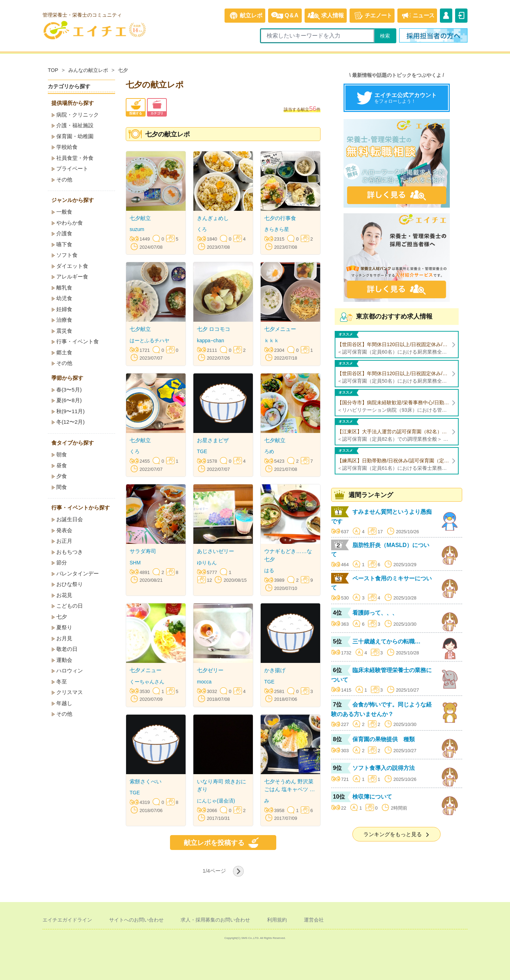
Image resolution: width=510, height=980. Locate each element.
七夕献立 (140, 218)
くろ (202, 229)
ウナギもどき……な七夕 (288, 555)
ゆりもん (207, 563)
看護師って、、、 (375, 613)
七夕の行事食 (280, 218)
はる (269, 570)
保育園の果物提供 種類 (384, 739)
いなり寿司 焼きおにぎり (222, 785)
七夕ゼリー (210, 670)
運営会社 (314, 920)
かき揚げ (275, 670)
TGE (202, 451)
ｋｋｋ (272, 340)
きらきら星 (277, 229)
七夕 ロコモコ (214, 329)
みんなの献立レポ (88, 70)
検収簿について (372, 797)
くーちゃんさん (147, 682)
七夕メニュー (280, 329)
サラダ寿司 (143, 551)
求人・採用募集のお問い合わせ (215, 920)
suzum (137, 229)
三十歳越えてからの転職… (386, 641)
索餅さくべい (146, 781)
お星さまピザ (213, 440)
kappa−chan (211, 340)
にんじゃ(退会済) (216, 801)
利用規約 (277, 920)
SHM (135, 563)
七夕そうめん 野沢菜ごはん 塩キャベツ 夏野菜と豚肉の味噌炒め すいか (290, 786)
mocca (204, 682)
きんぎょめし (213, 218)
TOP (53, 70)
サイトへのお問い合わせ (136, 920)
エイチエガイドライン (67, 920)
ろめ (269, 451)
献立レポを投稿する (223, 843)
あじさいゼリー (216, 551)
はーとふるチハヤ (149, 340)
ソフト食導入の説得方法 (384, 768)
